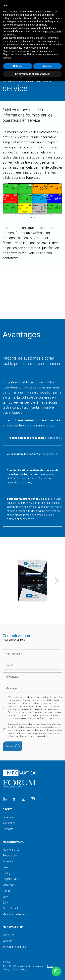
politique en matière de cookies (23, 703)
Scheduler (9, 861)
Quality (7, 873)
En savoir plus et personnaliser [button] (33, 74)
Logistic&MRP (11, 879)
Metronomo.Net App (15, 914)
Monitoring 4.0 (11, 850)
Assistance (9, 823)
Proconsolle (10, 856)
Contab (7, 891)
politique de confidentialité (40, 700)
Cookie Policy (19, 970)
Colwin (7, 903)
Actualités (8, 935)
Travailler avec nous (14, 947)
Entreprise (9, 817)
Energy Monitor (12, 908)
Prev (5, 867)
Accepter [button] (47, 66)
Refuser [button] (18, 66)
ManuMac (8, 885)
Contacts (8, 829)
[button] (56, 971)
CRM (5, 897)
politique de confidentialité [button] (16, 18)
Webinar (7, 941)
